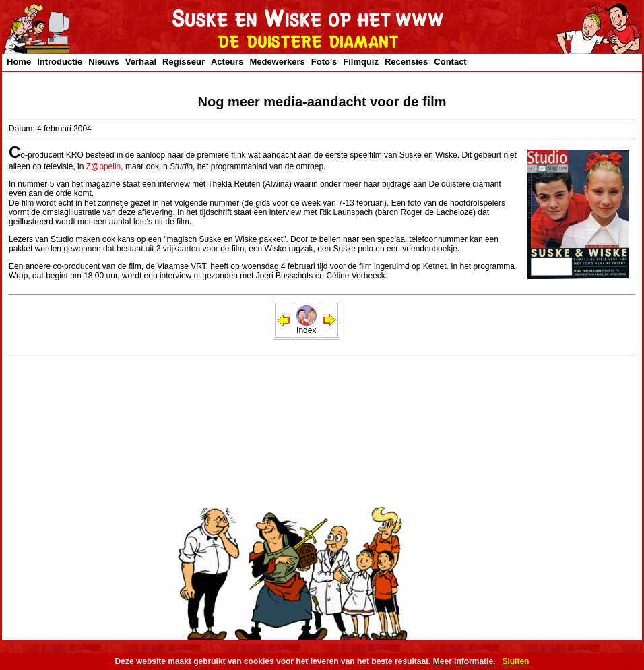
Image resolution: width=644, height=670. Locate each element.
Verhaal (141, 62)
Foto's (324, 62)
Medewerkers (277, 62)
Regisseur (184, 62)
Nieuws (104, 62)
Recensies (406, 62)
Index (307, 327)
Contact (450, 62)
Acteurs (227, 62)
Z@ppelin (104, 166)
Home (19, 62)
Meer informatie (463, 661)
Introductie (60, 62)
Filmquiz (361, 62)
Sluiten (515, 661)
